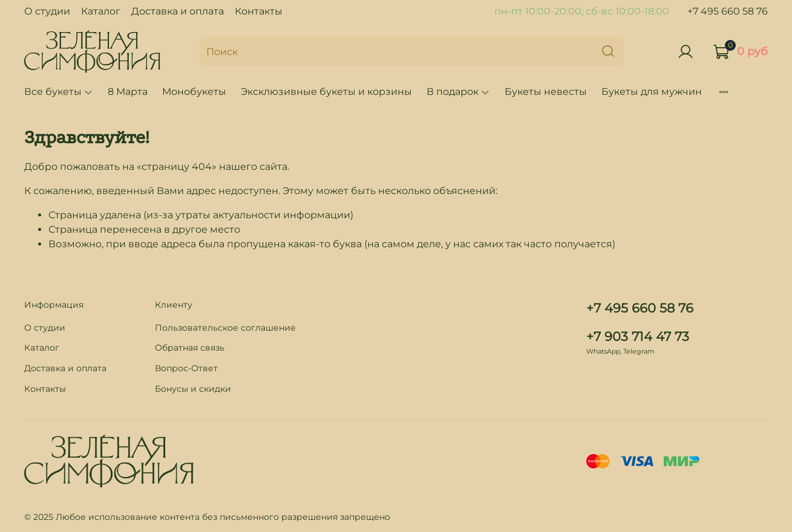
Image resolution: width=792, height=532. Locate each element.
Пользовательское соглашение (225, 328)
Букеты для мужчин (652, 92)
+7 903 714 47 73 (638, 336)
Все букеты (59, 92)
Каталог (101, 11)
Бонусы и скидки (193, 389)
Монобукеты (194, 92)
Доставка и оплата (178, 11)
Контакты (259, 11)
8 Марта (128, 92)
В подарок (458, 92)
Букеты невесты (546, 92)
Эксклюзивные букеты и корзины (326, 92)
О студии (47, 11)
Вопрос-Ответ (186, 368)
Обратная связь (190, 348)
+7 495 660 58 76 (728, 11)
